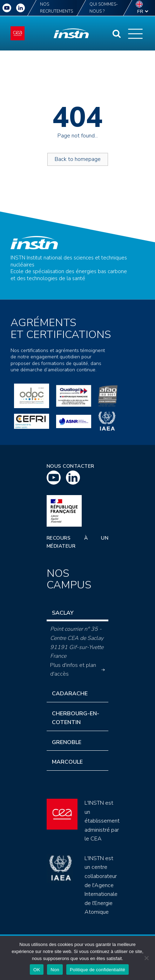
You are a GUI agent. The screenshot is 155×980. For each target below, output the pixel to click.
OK (37, 970)
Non (55, 970)
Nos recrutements (56, 8)
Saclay (63, 613)
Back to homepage (78, 159)
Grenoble (67, 742)
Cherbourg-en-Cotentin (76, 718)
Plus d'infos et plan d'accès (78, 670)
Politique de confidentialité (97, 970)
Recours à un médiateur (78, 542)
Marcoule (67, 762)
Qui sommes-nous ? (104, 8)
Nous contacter (70, 466)
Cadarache (70, 694)
